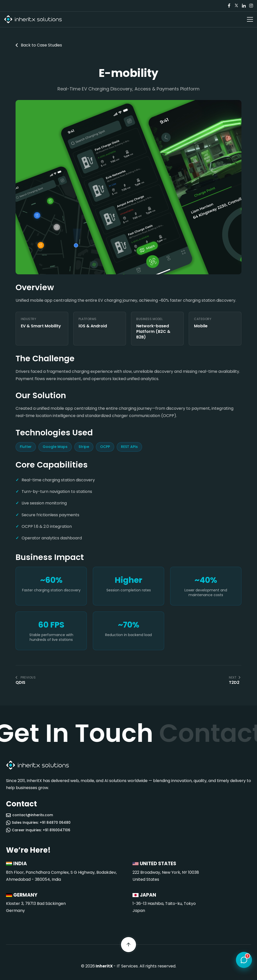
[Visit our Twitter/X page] (236, 6)
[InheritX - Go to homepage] (33, 19)
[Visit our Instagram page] (251, 6)
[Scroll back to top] (128, 945)
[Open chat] (244, 960)
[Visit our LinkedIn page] (244, 6)
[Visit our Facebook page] (229, 6)
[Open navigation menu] (250, 19)
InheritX (104, 966)
